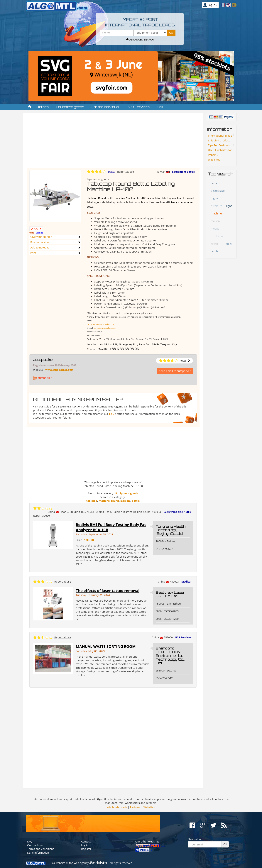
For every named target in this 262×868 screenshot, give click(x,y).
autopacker (44, 360)
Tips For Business (219, 145)
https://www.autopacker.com (101, 324)
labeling (125, 501)
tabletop (92, 501)
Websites (149, 807)
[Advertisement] (113, 142)
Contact (86, 841)
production (218, 236)
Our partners (35, 845)
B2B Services (183, 637)
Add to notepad (40, 247)
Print (33, 253)
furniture (216, 206)
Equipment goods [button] (71, 107)
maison (215, 221)
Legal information (38, 853)
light (229, 206)
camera (215, 183)
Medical (186, 582)
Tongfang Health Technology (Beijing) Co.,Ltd (171, 530)
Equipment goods (183, 172)
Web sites (214, 160)
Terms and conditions (41, 849)
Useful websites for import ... (220, 152)
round (115, 501)
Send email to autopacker (175, 371)
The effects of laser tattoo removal (108, 591)
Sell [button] (161, 107)
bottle (136, 501)
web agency (81, 863)
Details (112, 172)
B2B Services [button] (139, 107)
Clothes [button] (44, 107)
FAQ (112, 414)
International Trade (220, 136)
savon (214, 244)
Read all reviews (40, 242)
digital (215, 198)
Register (86, 849)
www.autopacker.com (59, 370)
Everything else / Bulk (177, 512)
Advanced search (140, 39)
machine (104, 501)
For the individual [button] (107, 107)
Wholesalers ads (117, 807)
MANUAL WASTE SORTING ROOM (106, 646)
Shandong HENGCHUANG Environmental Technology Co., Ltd (170, 655)
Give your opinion (41, 237)
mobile (215, 229)
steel (229, 244)
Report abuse (126, 172)
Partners (135, 807)
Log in (85, 845)
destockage (218, 191)
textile (215, 251)
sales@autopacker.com (105, 328)
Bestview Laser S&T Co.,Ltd (170, 594)
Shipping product (219, 140)
